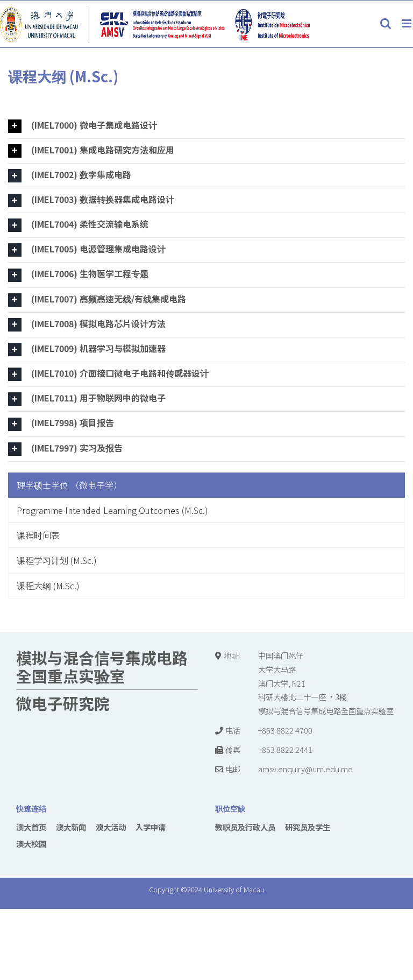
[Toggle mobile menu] (407, 23)
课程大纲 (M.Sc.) (48, 586)
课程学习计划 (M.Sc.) (57, 560)
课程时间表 (38, 535)
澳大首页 (31, 827)
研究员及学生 (308, 827)
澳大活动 (111, 827)
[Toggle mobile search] (386, 23)
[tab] (206, 126)
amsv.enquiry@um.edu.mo (305, 769)
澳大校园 (31, 844)
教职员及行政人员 (245, 827)
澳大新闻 (71, 827)
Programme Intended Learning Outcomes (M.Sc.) (112, 510)
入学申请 (151, 827)
